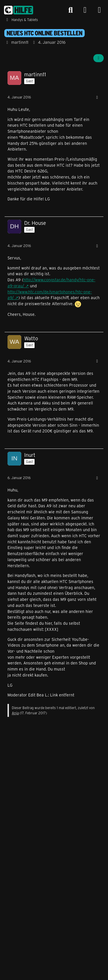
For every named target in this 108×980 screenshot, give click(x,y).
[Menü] (99, 10)
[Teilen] (98, 58)
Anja (15, 713)
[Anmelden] (85, 10)
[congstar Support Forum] (19, 10)
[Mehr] (97, 97)
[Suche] (71, 10)
